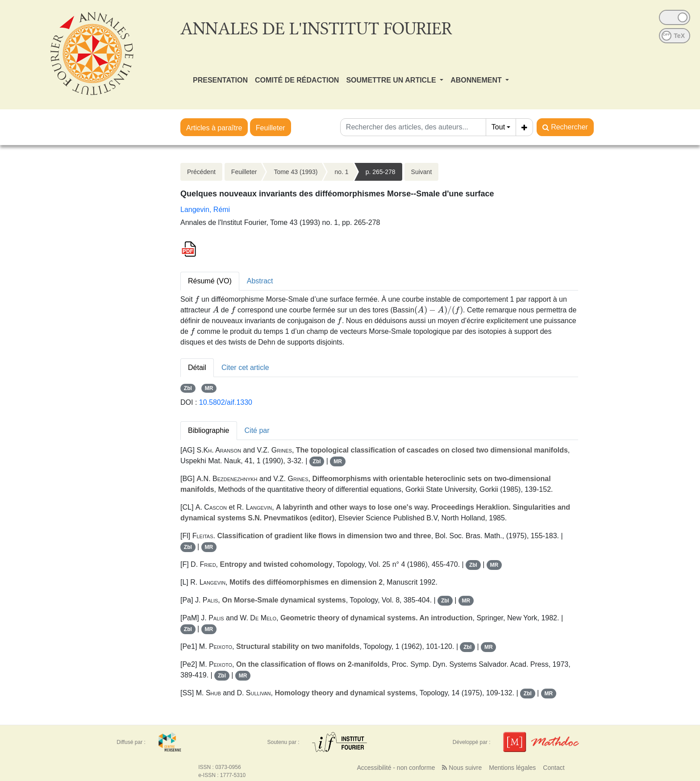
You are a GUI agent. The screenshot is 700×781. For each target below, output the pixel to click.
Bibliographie (209, 430)
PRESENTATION (220, 80)
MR (209, 388)
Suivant (422, 172)
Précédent (201, 172)
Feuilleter (271, 128)
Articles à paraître (214, 128)
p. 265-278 (381, 172)
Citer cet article (245, 368)
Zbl (188, 388)
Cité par (257, 430)
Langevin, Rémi (205, 210)
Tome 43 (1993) (296, 172)
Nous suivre (462, 768)
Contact (554, 768)
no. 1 (341, 172)
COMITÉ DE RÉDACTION (297, 80)
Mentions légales (512, 768)
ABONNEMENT (477, 80)
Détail (197, 368)
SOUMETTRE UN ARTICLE (392, 80)
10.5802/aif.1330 (226, 402)
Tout (498, 127)
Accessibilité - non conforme (396, 768)
